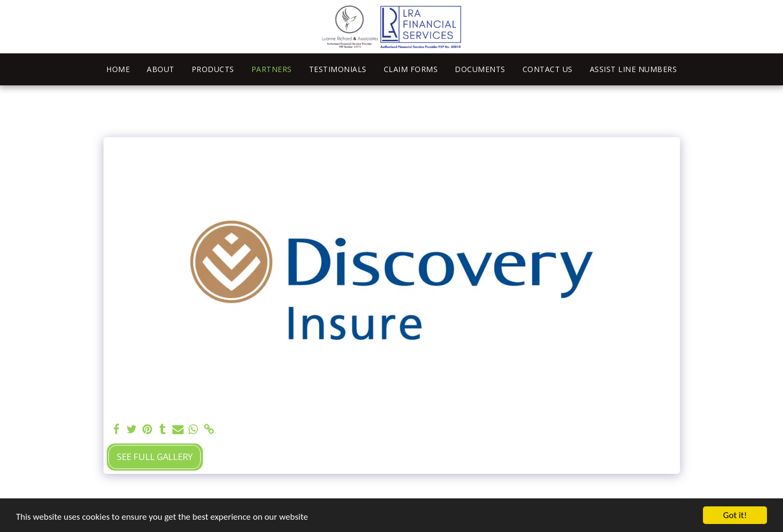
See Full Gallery (155, 456)
